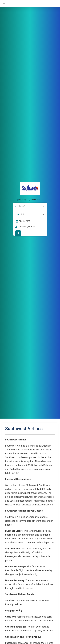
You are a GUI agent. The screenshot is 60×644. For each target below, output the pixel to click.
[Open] (43, 206)
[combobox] (30, 206)
